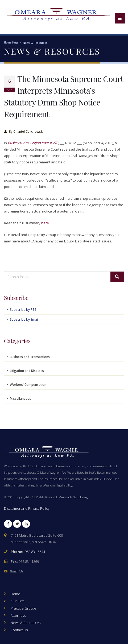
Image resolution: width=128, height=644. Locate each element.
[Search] (117, 277)
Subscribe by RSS (23, 309)
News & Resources (35, 43)
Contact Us (19, 630)
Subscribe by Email (24, 319)
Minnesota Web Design (74, 497)
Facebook (8, 525)
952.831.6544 (35, 552)
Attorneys (18, 615)
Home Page (11, 43)
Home (15, 594)
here (45, 223)
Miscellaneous (20, 398)
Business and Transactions (30, 357)
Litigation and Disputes (27, 371)
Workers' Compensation (28, 384)
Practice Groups (24, 608)
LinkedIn (26, 525)
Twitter (17, 525)
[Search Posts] (57, 277)
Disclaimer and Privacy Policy (27, 508)
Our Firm (18, 601)
